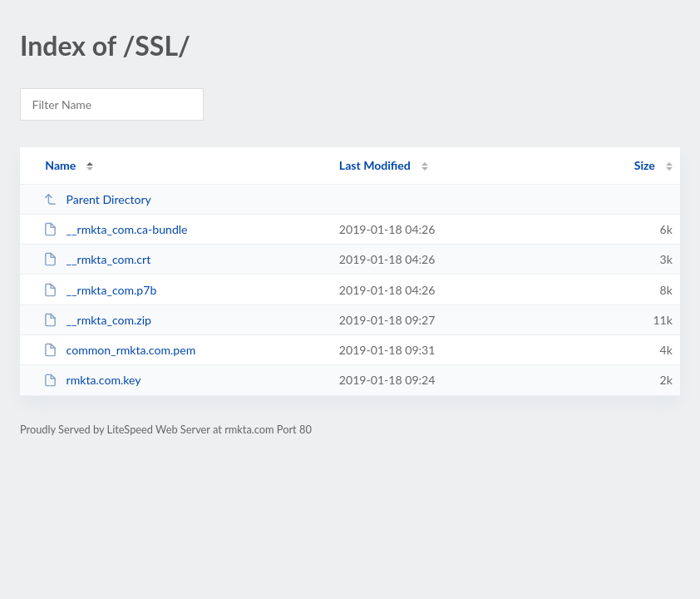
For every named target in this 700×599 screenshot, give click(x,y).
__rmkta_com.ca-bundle (115, 229)
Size (645, 165)
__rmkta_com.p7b (100, 290)
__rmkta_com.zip (97, 320)
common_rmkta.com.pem (119, 350)
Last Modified (375, 165)
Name (60, 165)
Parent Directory (97, 199)
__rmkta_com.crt (97, 259)
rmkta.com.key (92, 380)
